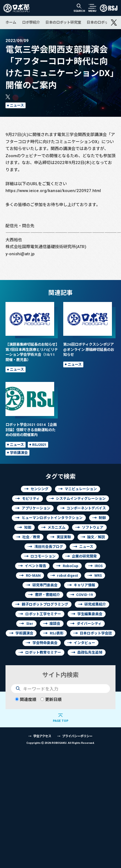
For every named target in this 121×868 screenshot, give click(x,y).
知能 (28, 527)
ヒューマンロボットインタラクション (52, 518)
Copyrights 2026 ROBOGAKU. (61, 743)
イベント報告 (35, 566)
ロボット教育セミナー (43, 652)
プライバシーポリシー (77, 736)
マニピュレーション (81, 489)
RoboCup (71, 566)
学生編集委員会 (90, 614)
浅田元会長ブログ (49, 547)
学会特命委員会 (45, 643)
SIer (30, 624)
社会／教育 (31, 537)
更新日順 (51, 699)
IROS (99, 566)
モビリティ (31, 499)
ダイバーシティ (89, 624)
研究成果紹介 (95, 604)
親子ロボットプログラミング (45, 604)
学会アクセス (42, 736)
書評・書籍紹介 (47, 595)
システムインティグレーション (81, 499)
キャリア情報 (84, 585)
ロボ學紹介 (31, 22)
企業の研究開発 (84, 556)
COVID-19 (84, 595)
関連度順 (26, 699)
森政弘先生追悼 (90, 652)
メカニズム (57, 527)
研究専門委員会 (45, 585)
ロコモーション (43, 556)
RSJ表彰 (57, 633)
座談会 (55, 624)
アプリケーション (36, 508)
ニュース (17, 105)
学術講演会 (19, 453)
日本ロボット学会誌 (96, 633)
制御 (102, 518)
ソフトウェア (93, 527)
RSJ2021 (39, 445)
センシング (39, 489)
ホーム (11, 22)
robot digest (67, 576)
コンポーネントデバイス (86, 508)
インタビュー (84, 643)
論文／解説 (96, 537)
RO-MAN (33, 576)
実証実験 (64, 537)
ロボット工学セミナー (43, 614)
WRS (98, 576)
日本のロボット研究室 (63, 22)
